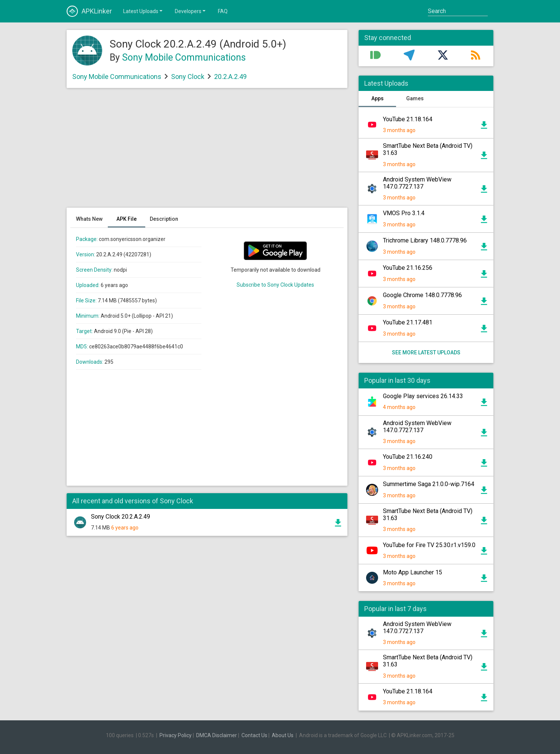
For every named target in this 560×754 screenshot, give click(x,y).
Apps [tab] (378, 98)
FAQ (223, 11)
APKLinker (89, 11)
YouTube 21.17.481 (408, 322)
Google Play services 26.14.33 (423, 396)
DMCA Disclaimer (217, 735)
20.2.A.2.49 (230, 77)
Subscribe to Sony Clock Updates (275, 285)
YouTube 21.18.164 (408, 119)
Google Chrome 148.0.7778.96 (422, 295)
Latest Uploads (143, 11)
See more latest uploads (426, 352)
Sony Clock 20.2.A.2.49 (121, 517)
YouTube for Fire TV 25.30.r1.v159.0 (429, 545)
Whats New (89, 219)
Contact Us (254, 735)
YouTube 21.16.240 (408, 457)
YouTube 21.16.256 (408, 268)
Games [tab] (415, 98)
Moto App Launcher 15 (413, 572)
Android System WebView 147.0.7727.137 (417, 183)
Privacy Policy (176, 735)
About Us (283, 735)
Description (164, 219)
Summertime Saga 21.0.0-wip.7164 (429, 484)
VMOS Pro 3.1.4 (404, 213)
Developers (191, 11)
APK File (127, 219)
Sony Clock (188, 77)
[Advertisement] (207, 152)
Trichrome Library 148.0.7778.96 (425, 240)
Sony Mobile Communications (184, 57)
